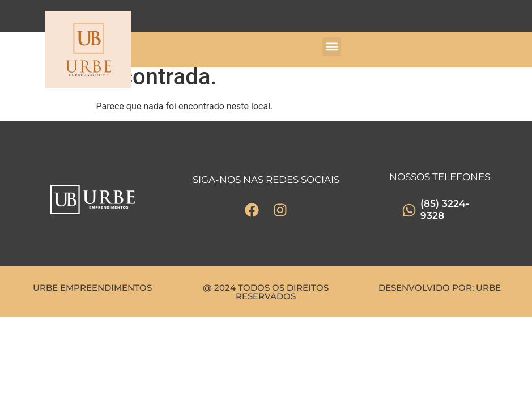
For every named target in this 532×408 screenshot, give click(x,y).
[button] (332, 47)
